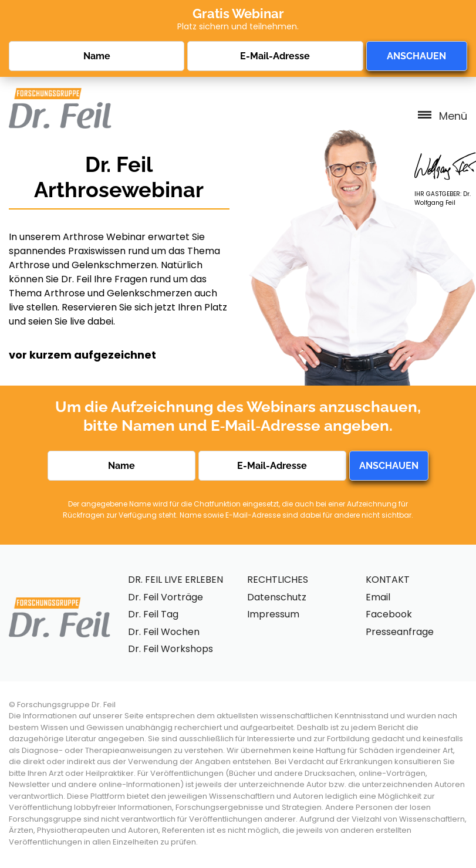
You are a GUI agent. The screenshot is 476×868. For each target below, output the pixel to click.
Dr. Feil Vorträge (166, 597)
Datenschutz (277, 597)
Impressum (273, 614)
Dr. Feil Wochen (164, 632)
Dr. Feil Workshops (171, 649)
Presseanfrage (400, 632)
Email (378, 597)
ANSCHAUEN (416, 56)
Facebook (389, 614)
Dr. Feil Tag (153, 614)
